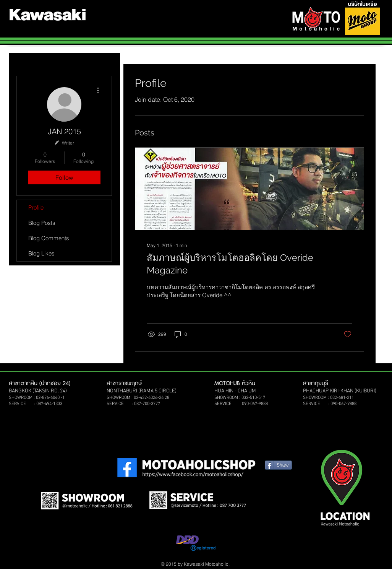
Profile (36, 207)
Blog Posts (42, 223)
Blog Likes (41, 253)
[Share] (278, 465)
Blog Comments (49, 238)
